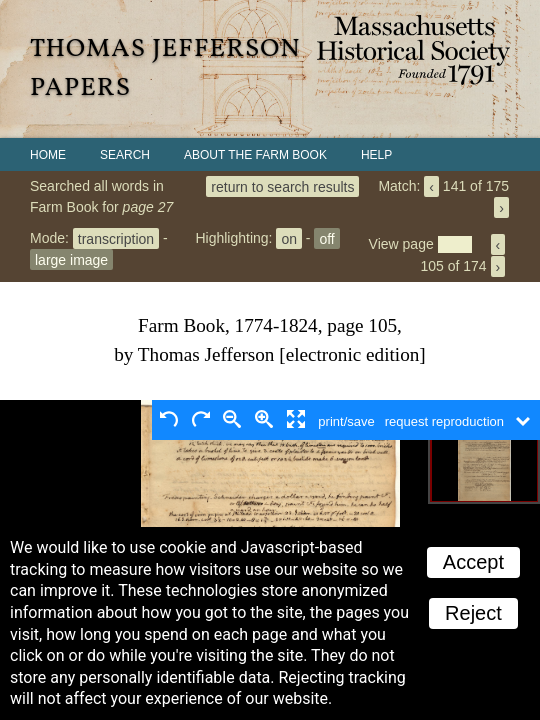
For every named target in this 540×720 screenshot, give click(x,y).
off (326, 238)
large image (71, 259)
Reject (473, 613)
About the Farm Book (255, 155)
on (289, 238)
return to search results (282, 186)
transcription (116, 238)
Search (125, 155)
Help (376, 155)
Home (48, 155)
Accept (473, 562)
